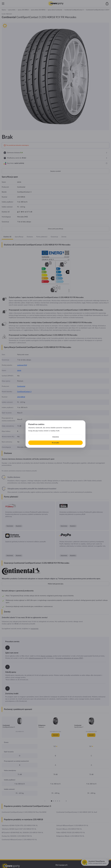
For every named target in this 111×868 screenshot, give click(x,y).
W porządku (55, 443)
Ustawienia (56, 437)
